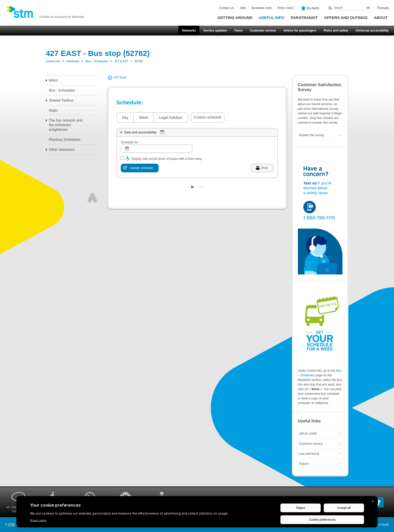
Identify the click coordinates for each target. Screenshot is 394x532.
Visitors (304, 464)
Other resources (62, 150)
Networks (189, 31)
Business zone (262, 8)
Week (144, 117)
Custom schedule (208, 117)
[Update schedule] (140, 168)
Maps (53, 110)
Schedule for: (130, 142)
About (381, 18)
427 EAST (121, 61)
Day (125, 117)
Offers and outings (346, 18)
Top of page (92, 198)
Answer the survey (312, 135)
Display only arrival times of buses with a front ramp (167, 159)
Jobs (243, 8)
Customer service (263, 31)
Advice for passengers (300, 31)
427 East (120, 77)
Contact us (226, 8)
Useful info (271, 18)
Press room (285, 8)
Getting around (235, 18)
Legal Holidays (171, 117)
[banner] (45, 14)
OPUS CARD (308, 434)
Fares (238, 31)
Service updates (215, 31)
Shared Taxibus (61, 100)
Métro (54, 80)
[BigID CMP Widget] (197, 513)
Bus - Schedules (97, 61)
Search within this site (330, 8)
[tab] (197, 132)
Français (383, 8)
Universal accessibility (372, 31)
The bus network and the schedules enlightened (66, 125)
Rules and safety (336, 31)
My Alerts (310, 8)
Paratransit (304, 18)
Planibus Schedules (65, 140)
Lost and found (309, 454)
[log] (157, 149)
